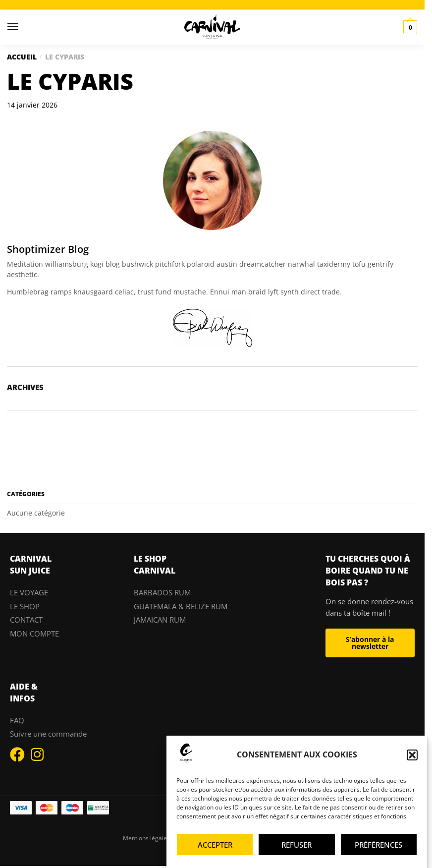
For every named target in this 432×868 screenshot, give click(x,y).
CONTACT (26, 620)
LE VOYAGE (29, 592)
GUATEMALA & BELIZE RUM (181, 606)
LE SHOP (25, 606)
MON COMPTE (34, 634)
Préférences (378, 845)
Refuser (297, 845)
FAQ (17, 720)
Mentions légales (146, 838)
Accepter (215, 845)
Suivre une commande (48, 734)
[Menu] (22, 27)
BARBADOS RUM (162, 592)
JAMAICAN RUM (160, 620)
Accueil (22, 57)
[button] (412, 755)
